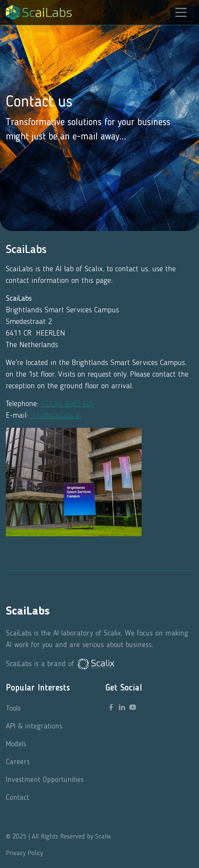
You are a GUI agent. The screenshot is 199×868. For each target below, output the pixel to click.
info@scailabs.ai (56, 416)
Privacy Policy (24, 853)
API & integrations (34, 727)
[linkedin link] (122, 707)
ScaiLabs (28, 611)
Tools (13, 709)
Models (16, 744)
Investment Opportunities (45, 780)
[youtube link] (133, 707)
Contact (17, 798)
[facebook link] (111, 707)
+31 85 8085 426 (67, 404)
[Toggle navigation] (181, 12)
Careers (18, 762)
